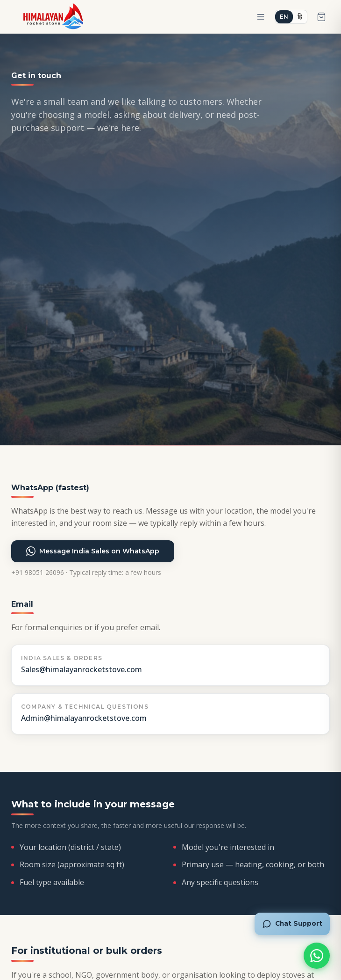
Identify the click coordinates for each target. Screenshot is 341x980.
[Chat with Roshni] (292, 924)
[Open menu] (261, 17)
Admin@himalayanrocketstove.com (84, 718)
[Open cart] (321, 17)
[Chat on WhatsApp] (317, 956)
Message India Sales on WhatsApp (93, 551)
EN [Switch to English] (284, 17)
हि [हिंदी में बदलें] (300, 17)
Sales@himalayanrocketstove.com (82, 669)
